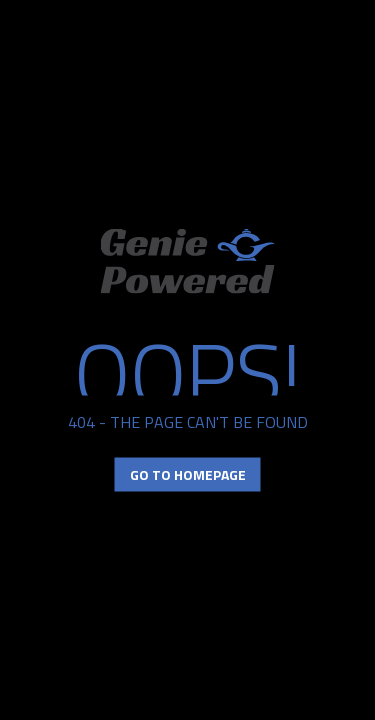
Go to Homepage (188, 474)
